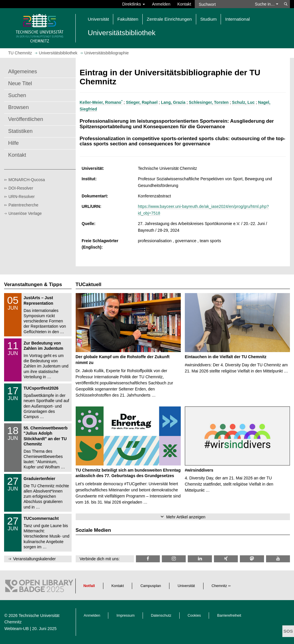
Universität (186, 586)
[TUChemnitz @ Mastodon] (252, 559)
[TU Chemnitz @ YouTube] (278, 559)
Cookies (194, 616)
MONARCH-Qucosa (27, 180)
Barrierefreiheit (229, 616)
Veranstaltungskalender (34, 559)
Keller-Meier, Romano (101, 102)
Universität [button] (99, 19)
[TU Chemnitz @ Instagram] (174, 559)
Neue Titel (20, 83)
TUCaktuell (89, 284)
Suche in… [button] (267, 4)
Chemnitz (219, 586)
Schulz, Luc (243, 102)
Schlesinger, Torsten (209, 102)
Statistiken (20, 131)
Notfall (89, 586)
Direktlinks (134, 4)
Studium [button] (208, 19)
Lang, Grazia (173, 102)
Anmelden (161, 4)
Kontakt (184, 4)
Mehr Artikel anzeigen (186, 517)
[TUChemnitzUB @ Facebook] (148, 559)
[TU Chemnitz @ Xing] (226, 559)
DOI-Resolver (21, 188)
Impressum (125, 616)
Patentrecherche (23, 205)
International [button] (237, 19)
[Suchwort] (223, 4)
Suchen (17, 95)
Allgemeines (23, 72)
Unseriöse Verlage (25, 213)
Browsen (18, 107)
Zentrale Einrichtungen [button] (169, 19)
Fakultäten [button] (128, 19)
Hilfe (13, 143)
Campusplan (151, 586)
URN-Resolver (22, 197)
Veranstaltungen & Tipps (33, 284)
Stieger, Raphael (142, 102)
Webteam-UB (17, 629)
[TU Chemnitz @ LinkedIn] (200, 559)
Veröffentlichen (26, 119)
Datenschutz (161, 616)
